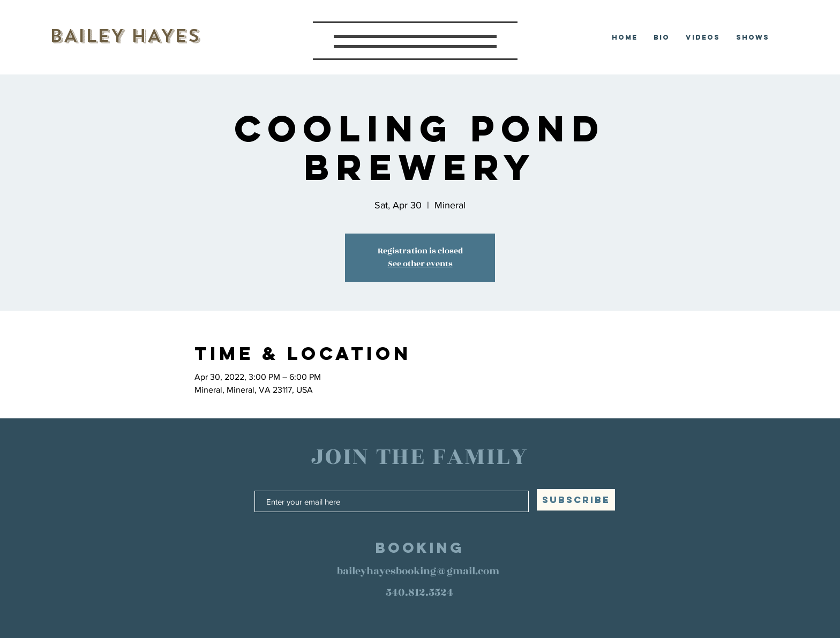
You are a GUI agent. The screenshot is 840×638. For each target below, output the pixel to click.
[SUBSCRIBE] (576, 500)
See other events (420, 264)
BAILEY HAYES (125, 36)
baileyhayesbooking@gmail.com (418, 571)
